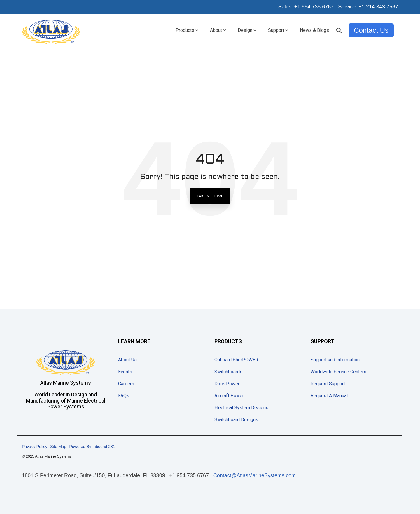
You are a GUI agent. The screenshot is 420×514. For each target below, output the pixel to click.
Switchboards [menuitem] (228, 372)
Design (247, 30)
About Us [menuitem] (127, 360)
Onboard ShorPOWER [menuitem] (236, 360)
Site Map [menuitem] (58, 447)
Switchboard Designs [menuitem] (236, 420)
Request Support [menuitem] (328, 384)
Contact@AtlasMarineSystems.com (254, 475)
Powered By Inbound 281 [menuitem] (92, 447)
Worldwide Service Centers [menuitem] (338, 372)
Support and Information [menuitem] (335, 360)
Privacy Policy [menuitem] (35, 447)
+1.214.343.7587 (378, 7)
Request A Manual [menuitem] (329, 396)
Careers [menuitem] (126, 384)
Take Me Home (210, 196)
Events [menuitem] (125, 372)
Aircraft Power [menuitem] (229, 396)
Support (278, 30)
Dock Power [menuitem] (227, 384)
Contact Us (371, 30)
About (218, 30)
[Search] (339, 30)
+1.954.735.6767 (314, 7)
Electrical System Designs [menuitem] (241, 408)
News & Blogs (314, 30)
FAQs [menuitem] (124, 396)
